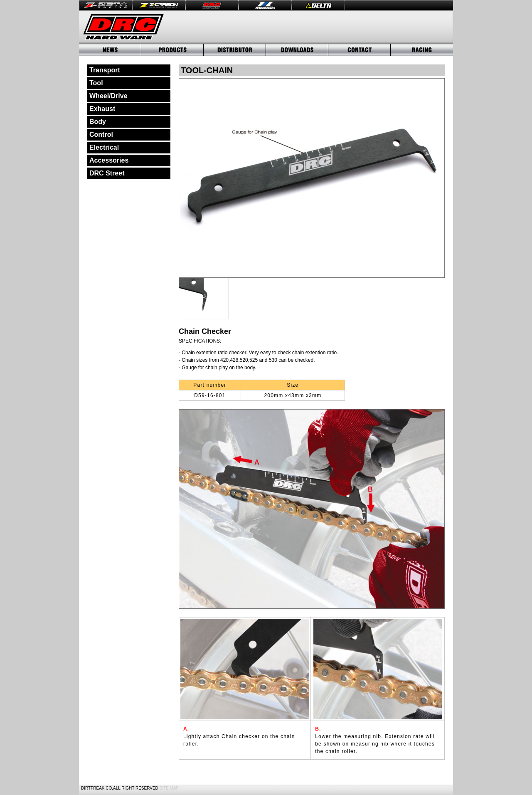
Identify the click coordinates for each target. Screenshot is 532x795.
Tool (96, 83)
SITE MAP (169, 788)
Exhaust (102, 109)
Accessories (109, 160)
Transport (105, 70)
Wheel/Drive (108, 96)
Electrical (104, 147)
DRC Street (107, 173)
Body (98, 122)
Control (101, 135)
